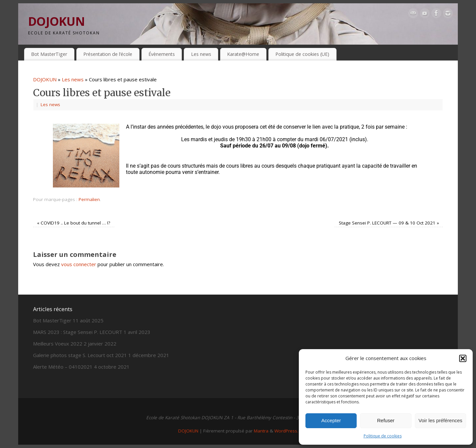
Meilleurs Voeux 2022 (58, 344)
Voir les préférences (440, 420)
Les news (201, 54)
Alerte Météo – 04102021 (63, 367)
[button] (463, 358)
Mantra (261, 431)
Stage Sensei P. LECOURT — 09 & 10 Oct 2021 (389, 223)
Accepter (331, 420)
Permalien (89, 199)
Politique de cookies (383, 436)
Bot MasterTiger (49, 54)
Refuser (386, 420)
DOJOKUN (56, 21)
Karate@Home (243, 54)
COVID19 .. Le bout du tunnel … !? (74, 223)
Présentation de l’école (108, 54)
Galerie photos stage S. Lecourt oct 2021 (80, 355)
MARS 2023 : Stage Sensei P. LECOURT (78, 332)
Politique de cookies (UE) (302, 54)
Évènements (162, 54)
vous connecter (79, 264)
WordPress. (286, 431)
